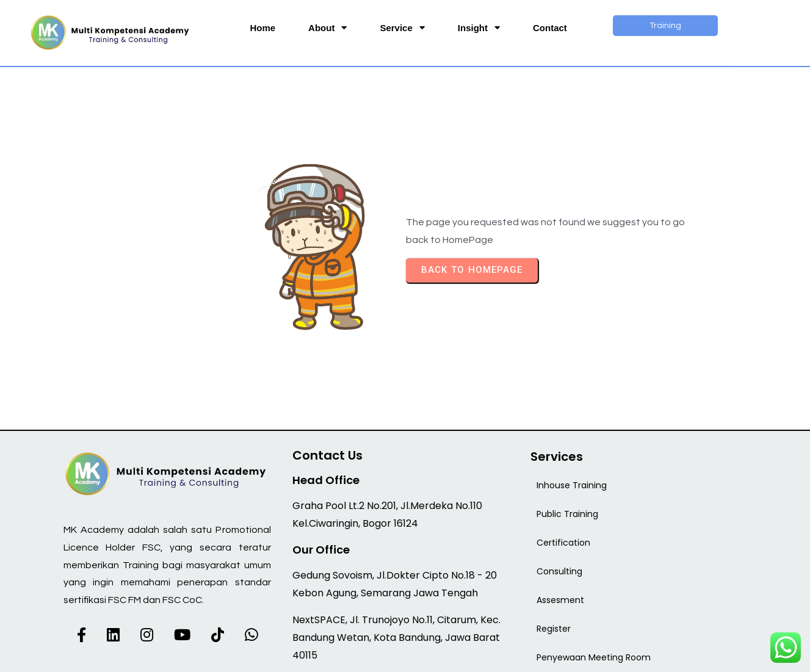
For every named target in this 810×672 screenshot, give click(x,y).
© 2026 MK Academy (405, 655)
